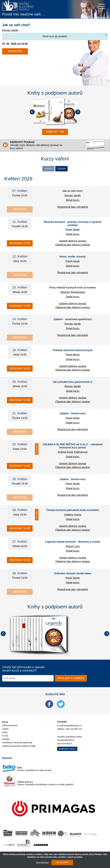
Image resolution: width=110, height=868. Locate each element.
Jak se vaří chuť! (22, 24)
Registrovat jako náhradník (73, 208)
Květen (47, 169)
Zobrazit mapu (67, 749)
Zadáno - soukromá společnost (73, 320)
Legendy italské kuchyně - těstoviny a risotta (73, 542)
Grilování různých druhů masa (73, 574)
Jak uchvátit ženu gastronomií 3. (73, 382)
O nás (5, 736)
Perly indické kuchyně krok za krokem (73, 288)
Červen (63, 169)
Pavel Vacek (73, 230)
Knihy (5, 733)
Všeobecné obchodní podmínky (17, 743)
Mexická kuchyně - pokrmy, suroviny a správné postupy (73, 224)
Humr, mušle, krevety (73, 257)
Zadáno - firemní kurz (73, 414)
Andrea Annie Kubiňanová (73, 453)
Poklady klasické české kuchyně (73, 351)
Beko (20, 768)
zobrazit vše (55, 132)
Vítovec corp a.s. (25, 782)
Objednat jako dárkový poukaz (73, 245)
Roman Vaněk (10, 30)
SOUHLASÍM (61, 862)
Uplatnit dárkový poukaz (73, 242)
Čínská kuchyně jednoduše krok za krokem (73, 511)
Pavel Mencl (73, 355)
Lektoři (5, 729)
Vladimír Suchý (73, 515)
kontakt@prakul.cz (73, 726)
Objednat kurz (20, 244)
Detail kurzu (73, 201)
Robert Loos (73, 547)
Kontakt (6, 740)
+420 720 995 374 (73, 730)
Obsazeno (15, 51)
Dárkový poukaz (10, 726)
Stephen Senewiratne (73, 293)
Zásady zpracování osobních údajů (19, 747)
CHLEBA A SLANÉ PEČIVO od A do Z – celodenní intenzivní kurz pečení (73, 447)
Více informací (41, 862)
